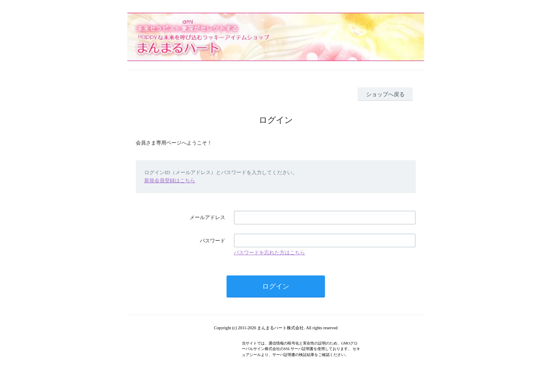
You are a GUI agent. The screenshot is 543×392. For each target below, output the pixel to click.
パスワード (213, 241)
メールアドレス (207, 217)
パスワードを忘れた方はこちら (269, 253)
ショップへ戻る (385, 94)
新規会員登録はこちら (170, 181)
